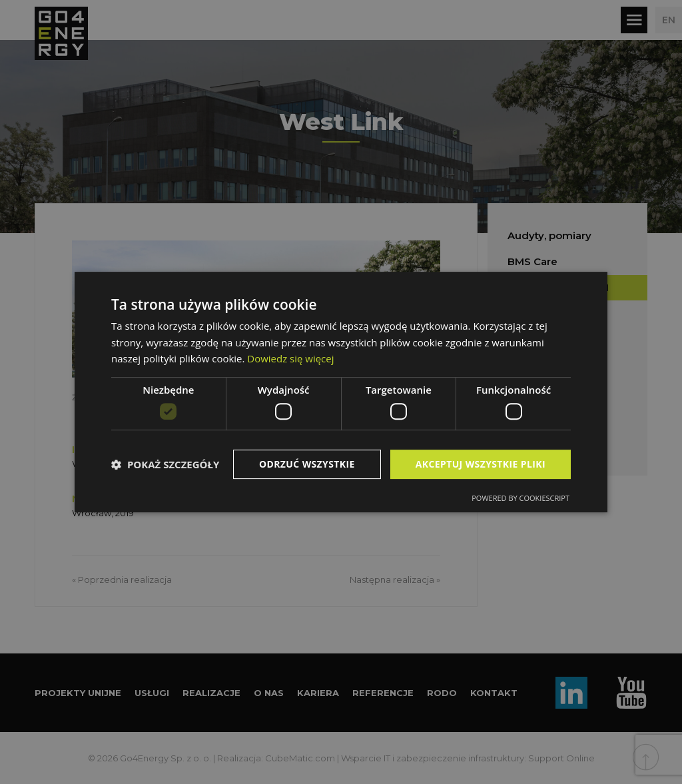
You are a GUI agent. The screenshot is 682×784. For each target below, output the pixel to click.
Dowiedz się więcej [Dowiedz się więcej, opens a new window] (290, 358)
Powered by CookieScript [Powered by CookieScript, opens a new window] (520, 498)
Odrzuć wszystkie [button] (306, 464)
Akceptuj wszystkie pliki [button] (480, 464)
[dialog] (341, 392)
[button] (165, 464)
